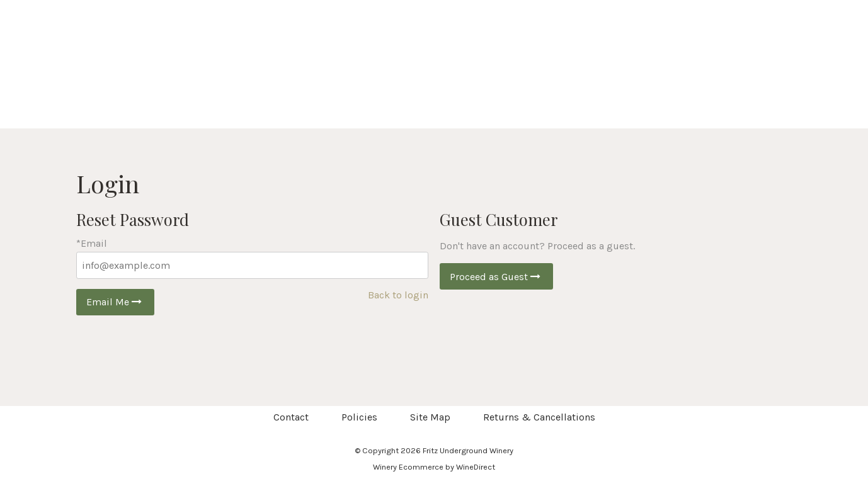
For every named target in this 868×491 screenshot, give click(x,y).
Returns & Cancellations (539, 417)
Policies (359, 417)
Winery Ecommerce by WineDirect (434, 467)
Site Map (430, 417)
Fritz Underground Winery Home (434, 64)
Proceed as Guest (496, 277)
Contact (291, 417)
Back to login (398, 295)
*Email (92, 243)
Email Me (115, 302)
